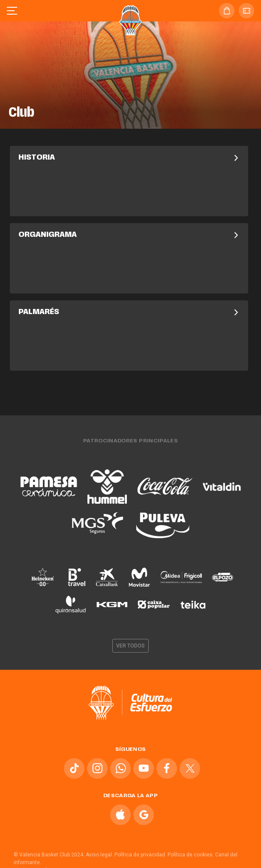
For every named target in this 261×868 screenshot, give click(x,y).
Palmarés (129, 312)
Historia (129, 158)
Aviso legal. (99, 855)
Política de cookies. (191, 855)
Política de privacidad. (140, 855)
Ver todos (131, 646)
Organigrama (129, 235)
